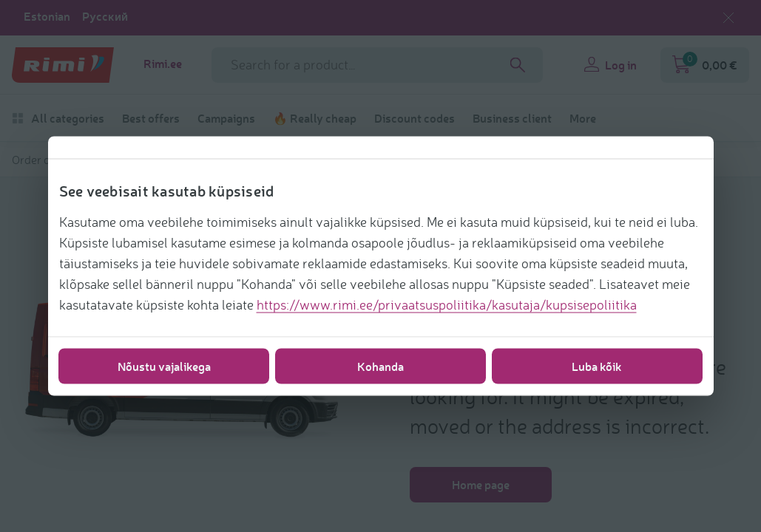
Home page (481, 484)
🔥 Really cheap (315, 118)
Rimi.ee (163, 64)
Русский (105, 16)
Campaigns (226, 118)
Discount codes (415, 118)
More (583, 118)
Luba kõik (597, 366)
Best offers (151, 118)
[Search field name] (377, 65)
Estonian (47, 16)
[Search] (518, 65)
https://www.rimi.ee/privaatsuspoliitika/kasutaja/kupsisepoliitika (447, 304)
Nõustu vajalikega (164, 366)
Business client (512, 118)
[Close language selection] (728, 18)
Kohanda (380, 366)
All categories (58, 118)
